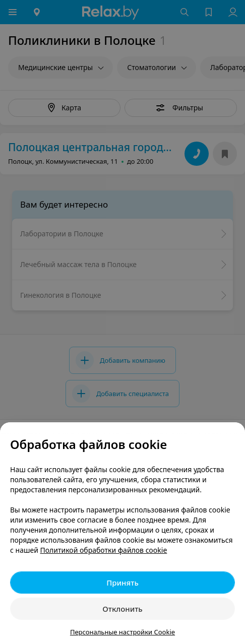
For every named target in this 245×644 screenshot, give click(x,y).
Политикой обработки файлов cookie (104, 550)
